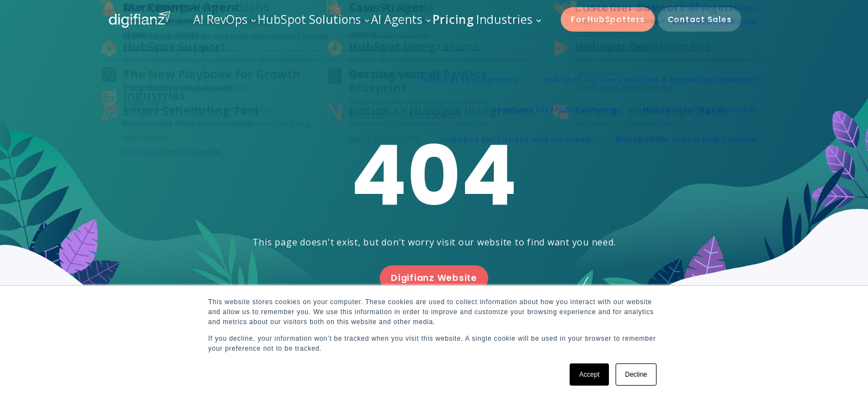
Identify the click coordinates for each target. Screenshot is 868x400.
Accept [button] (589, 375)
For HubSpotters (605, 25)
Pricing (446, 25)
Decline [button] (636, 375)
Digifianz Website (434, 278)
